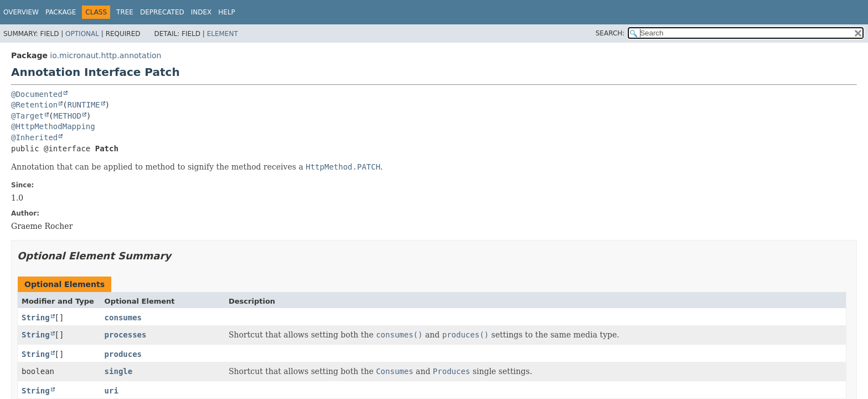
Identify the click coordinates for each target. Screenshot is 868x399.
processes (126, 335)
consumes (123, 318)
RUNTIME (84, 105)
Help (227, 12)
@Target (27, 116)
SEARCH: (610, 33)
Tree (125, 12)
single (119, 371)
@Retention (34, 105)
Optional (82, 34)
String (36, 318)
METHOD (67, 116)
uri (112, 391)
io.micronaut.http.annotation (105, 55)
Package (61, 12)
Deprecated (162, 12)
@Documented (37, 94)
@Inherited (34, 137)
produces (123, 354)
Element (223, 34)
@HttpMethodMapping (53, 126)
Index (201, 12)
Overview (21, 12)
